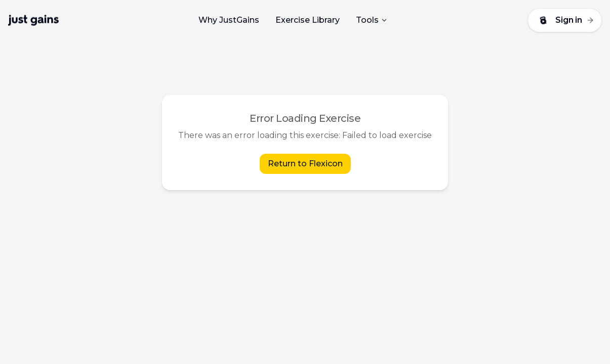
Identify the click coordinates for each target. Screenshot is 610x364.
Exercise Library (308, 20)
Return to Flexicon (305, 164)
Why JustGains (229, 20)
